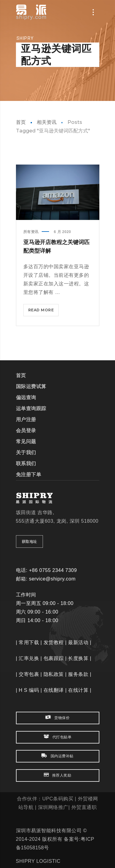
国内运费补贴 (57, 756)
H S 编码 (29, 690)
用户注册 (26, 419)
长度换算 (78, 658)
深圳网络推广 (53, 807)
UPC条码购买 (58, 799)
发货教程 (54, 642)
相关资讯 (47, 122)
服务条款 (78, 674)
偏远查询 (26, 397)
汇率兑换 (29, 658)
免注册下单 (29, 475)
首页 (21, 122)
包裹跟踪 (54, 658)
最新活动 (78, 642)
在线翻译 (54, 690)
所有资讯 (31, 232)
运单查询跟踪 (31, 408)
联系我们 (26, 464)
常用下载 (29, 642)
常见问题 (26, 441)
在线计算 (78, 690)
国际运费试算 (31, 386)
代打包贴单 (58, 737)
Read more (43, 311)
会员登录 (26, 430)
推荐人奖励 (58, 775)
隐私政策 (54, 674)
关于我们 (26, 453)
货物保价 (57, 718)
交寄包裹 (29, 674)
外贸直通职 (84, 807)
